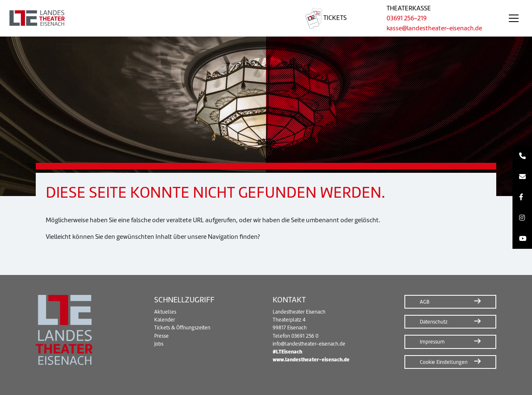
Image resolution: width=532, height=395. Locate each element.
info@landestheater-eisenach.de (309, 344)
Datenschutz (434, 322)
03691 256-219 (406, 18)
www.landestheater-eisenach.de (311, 359)
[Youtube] (522, 239)
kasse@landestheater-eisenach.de (434, 28)
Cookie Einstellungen (444, 362)
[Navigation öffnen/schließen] (514, 18)
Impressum (432, 342)
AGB (425, 302)
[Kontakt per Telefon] (522, 157)
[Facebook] (522, 198)
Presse (161, 336)
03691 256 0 (305, 336)
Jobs (159, 344)
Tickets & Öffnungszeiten (182, 328)
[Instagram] (522, 218)
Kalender (165, 320)
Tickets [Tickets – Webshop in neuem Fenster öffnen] (326, 18)
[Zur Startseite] (143, 18)
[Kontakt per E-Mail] (522, 177)
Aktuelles (165, 312)
